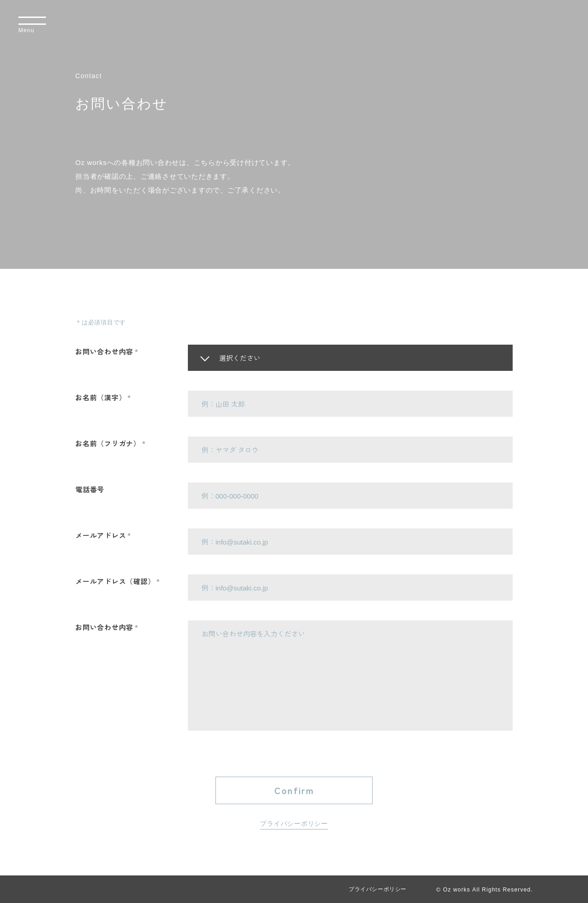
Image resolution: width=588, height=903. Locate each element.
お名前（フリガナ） (108, 443)
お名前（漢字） (101, 397)
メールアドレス (101, 535)
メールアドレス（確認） (115, 581)
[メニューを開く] (32, 26)
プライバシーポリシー (294, 823)
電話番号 (90, 489)
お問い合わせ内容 (104, 351)
